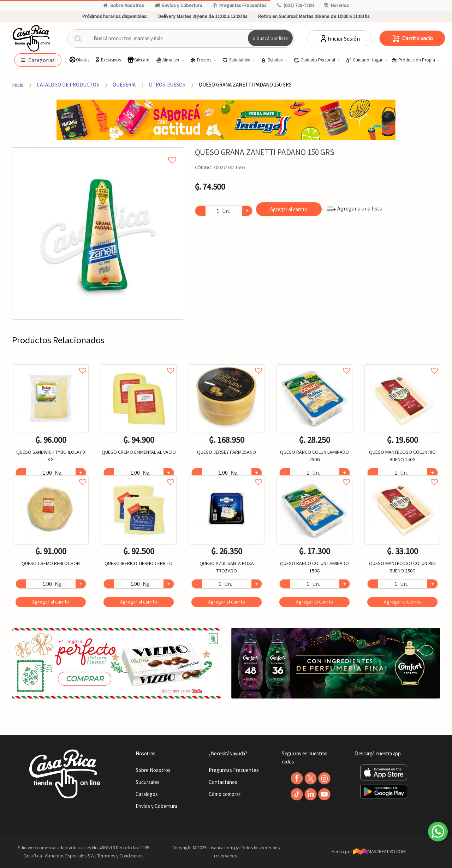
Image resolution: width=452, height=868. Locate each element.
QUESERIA (124, 85)
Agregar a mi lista (98, 152)
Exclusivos (107, 60)
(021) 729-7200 (295, 5)
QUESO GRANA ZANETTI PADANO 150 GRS (245, 85)
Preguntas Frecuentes (240, 5)
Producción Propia (414, 60)
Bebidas (272, 60)
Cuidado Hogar (365, 60)
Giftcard (138, 60)
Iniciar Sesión (340, 38)
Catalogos (147, 794)
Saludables (236, 60)
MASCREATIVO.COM (379, 851)
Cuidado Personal (315, 60)
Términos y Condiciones (120, 856)
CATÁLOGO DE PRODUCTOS (68, 85)
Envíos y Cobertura (178, 5)
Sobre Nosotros (124, 5)
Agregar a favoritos (51, 363)
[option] (98, 233)
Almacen (168, 60)
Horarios (337, 5)
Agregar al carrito (289, 209)
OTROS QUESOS (167, 85)
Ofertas (79, 60)
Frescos (201, 60)
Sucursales (148, 782)
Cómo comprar (225, 794)
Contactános (223, 782)
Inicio (18, 85)
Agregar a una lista (355, 208)
